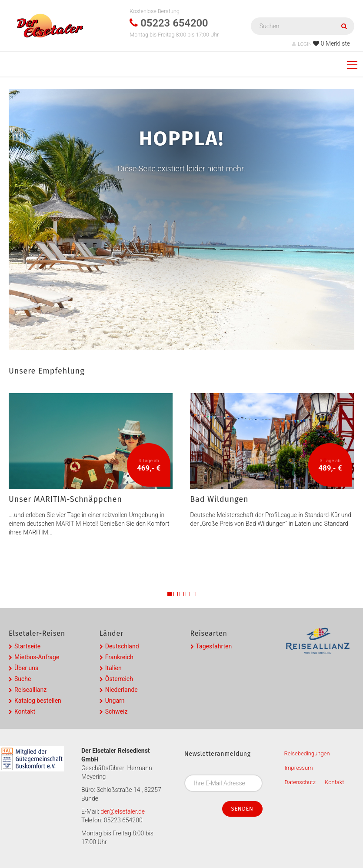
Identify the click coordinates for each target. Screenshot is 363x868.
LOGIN (302, 44)
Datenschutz (300, 782)
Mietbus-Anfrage (37, 657)
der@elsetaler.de (123, 811)
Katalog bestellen (38, 701)
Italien (113, 668)
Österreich (119, 679)
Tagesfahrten (214, 646)
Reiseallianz (30, 690)
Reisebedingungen (307, 753)
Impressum (299, 768)
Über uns (26, 668)
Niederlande (122, 690)
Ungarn (115, 701)
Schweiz (117, 711)
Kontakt (25, 711)
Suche (23, 679)
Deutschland (122, 646)
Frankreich (119, 657)
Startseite (27, 646)
